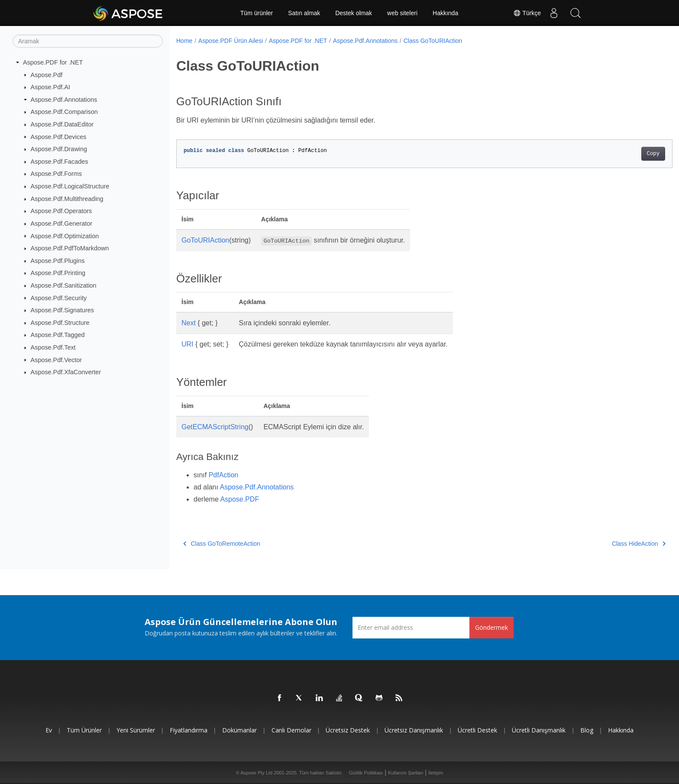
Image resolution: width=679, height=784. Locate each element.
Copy (619, 154)
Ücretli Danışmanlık (539, 730)
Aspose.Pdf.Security (59, 298)
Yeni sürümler (136, 730)
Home (184, 41)
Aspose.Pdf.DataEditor (62, 124)
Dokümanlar (239, 730)
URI (188, 344)
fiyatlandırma (189, 730)
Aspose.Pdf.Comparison (64, 112)
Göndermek (491, 627)
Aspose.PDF (239, 499)
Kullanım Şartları (406, 773)
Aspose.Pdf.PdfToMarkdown (70, 248)
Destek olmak (354, 13)
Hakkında (445, 13)
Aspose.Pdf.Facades (60, 162)
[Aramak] (88, 41)
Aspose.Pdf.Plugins (58, 261)
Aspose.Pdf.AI (50, 87)
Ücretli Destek (477, 730)
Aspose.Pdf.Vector (56, 360)
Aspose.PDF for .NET (53, 62)
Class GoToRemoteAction (222, 544)
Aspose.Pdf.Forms (56, 174)
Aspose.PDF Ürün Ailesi (231, 41)
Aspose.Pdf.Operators (61, 211)
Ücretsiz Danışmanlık (414, 730)
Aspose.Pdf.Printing (58, 273)
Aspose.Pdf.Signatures (62, 310)
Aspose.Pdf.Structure (60, 323)
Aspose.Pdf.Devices (59, 136)
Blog (587, 730)
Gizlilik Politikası (366, 773)
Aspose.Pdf (47, 75)
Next (189, 323)
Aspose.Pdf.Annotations (64, 100)
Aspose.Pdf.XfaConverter (66, 372)
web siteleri (402, 13)
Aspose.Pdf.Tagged (58, 335)
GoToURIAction (205, 240)
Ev (49, 730)
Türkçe (527, 13)
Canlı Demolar (291, 730)
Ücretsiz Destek (348, 730)
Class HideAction (605, 544)
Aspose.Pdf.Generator (61, 224)
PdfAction (223, 475)
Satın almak (304, 13)
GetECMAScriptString (215, 427)
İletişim (436, 773)
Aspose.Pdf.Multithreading (67, 199)
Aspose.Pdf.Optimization (65, 236)
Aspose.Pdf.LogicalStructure (70, 186)
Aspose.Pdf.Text (53, 347)
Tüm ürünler (257, 13)
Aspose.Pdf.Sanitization (64, 285)
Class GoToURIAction (433, 41)
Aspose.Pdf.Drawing (59, 149)
